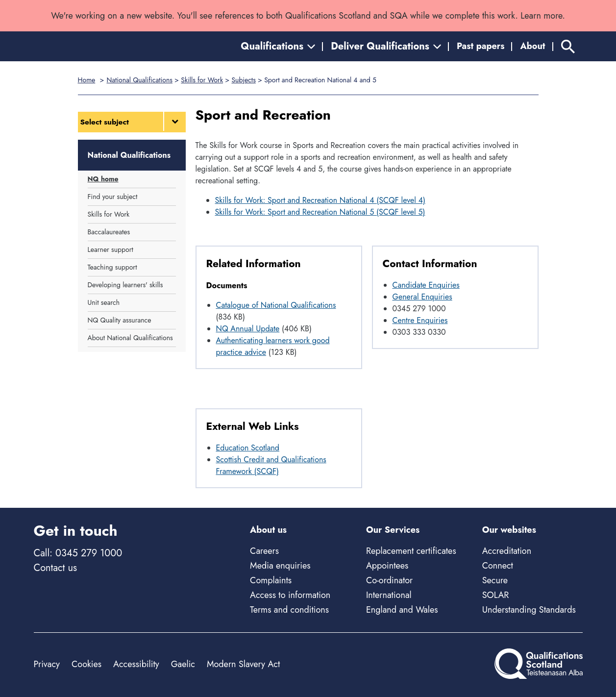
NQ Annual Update (248, 329)
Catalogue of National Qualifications (276, 305)
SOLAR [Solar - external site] (496, 595)
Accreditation (507, 551)
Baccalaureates (109, 232)
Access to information (290, 595)
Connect (498, 566)
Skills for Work (202, 80)
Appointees (387, 566)
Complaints (271, 580)
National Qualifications (139, 80)
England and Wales (402, 610)
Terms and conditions (289, 610)
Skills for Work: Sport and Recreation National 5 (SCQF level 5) (320, 212)
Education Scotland (248, 448)
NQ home (103, 179)
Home (87, 80)
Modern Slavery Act (243, 664)
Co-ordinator (389, 580)
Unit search (104, 302)
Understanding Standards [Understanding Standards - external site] (529, 610)
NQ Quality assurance (120, 320)
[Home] (78, 46)
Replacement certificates (411, 551)
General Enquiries (422, 297)
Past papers (481, 46)
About (532, 46)
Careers (264, 551)
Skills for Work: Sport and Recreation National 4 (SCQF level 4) (320, 200)
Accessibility (136, 664)
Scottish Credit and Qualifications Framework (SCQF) (271, 465)
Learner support (111, 249)
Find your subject (113, 197)
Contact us (55, 568)
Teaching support (112, 267)
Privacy (47, 664)
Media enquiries (280, 566)
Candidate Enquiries (426, 285)
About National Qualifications (130, 338)
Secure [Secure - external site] (495, 580)
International (389, 595)
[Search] (568, 46)
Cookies (86, 664)
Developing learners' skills (125, 285)
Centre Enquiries (420, 320)
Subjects (243, 80)
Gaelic (183, 664)
